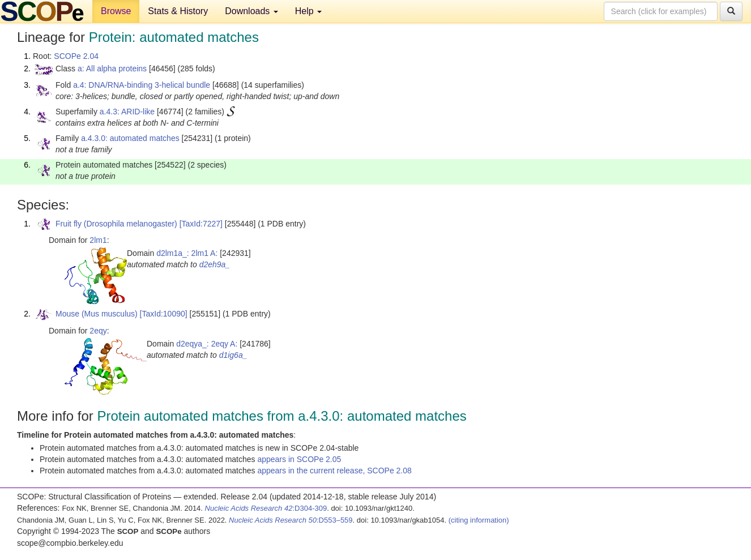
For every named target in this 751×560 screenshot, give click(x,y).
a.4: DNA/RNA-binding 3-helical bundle (142, 85)
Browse (116, 11)
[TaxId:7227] (201, 224)
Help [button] (308, 11)
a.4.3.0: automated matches (130, 138)
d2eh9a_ (215, 264)
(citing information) (479, 520)
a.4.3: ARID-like (127, 112)
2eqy (98, 331)
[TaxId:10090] (164, 314)
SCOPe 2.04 (76, 56)
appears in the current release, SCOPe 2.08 (334, 471)
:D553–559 (291, 520)
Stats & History (178, 11)
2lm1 (98, 240)
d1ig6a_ (233, 355)
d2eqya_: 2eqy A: (207, 344)
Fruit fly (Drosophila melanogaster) (116, 224)
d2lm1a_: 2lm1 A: (187, 253)
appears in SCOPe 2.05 (299, 459)
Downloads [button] (251, 11)
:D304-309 (266, 508)
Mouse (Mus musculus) (97, 314)
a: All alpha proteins (112, 69)
